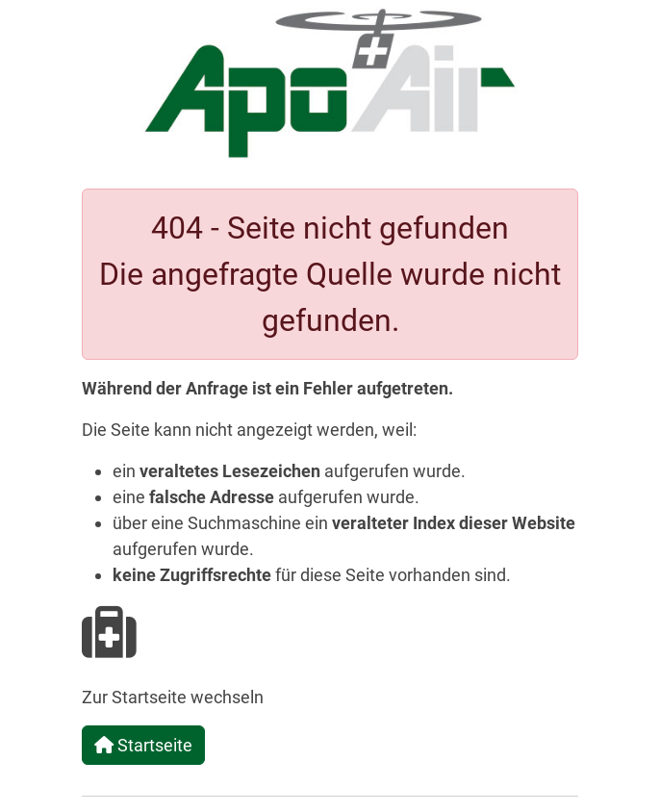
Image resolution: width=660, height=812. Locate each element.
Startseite (143, 745)
